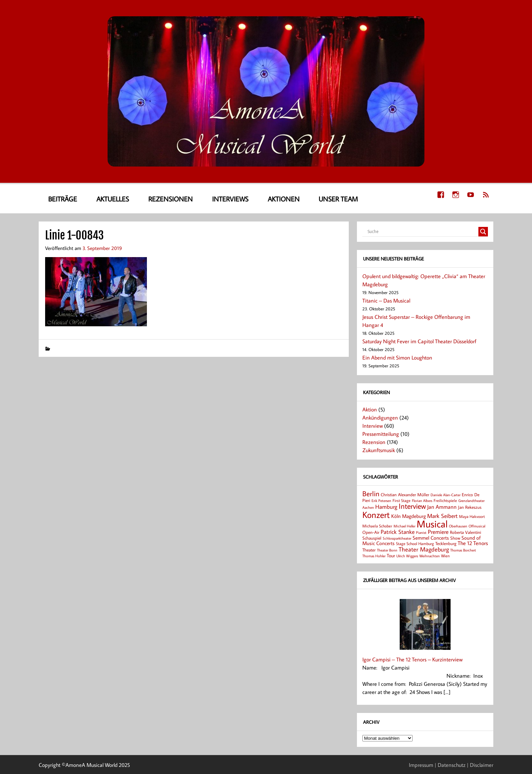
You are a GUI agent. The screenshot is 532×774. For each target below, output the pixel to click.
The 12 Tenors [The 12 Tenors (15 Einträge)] (473, 543)
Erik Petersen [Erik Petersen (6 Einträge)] (381, 501)
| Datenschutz (450, 765)
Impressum (421, 765)
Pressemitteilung (381, 434)
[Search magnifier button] (483, 232)
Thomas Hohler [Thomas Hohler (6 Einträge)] (374, 556)
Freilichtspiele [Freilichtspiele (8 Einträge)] (445, 500)
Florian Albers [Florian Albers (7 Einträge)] (422, 500)
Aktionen (284, 199)
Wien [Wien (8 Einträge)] (445, 556)
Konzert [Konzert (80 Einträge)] (376, 515)
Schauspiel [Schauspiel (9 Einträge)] (372, 538)
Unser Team (338, 199)
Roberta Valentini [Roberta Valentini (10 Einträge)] (465, 532)
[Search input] (422, 232)
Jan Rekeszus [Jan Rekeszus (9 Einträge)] (470, 507)
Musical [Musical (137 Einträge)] (432, 524)
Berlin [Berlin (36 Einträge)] (371, 494)
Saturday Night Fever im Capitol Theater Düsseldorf (419, 341)
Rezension (374, 442)
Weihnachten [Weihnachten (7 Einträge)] (430, 556)
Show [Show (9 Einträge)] (455, 538)
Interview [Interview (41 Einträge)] (412, 506)
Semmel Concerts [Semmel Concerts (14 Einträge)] (431, 538)
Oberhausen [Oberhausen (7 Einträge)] (458, 526)
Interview (373, 426)
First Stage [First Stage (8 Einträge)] (402, 500)
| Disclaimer (480, 765)
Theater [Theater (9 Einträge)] (369, 550)
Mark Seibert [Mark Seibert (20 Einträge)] (442, 516)
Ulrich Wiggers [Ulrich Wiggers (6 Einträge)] (407, 556)
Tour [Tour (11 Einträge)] (391, 556)
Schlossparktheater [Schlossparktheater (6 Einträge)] (397, 538)
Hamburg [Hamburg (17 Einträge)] (386, 507)
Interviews (230, 199)
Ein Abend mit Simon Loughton (397, 357)
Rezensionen (170, 199)
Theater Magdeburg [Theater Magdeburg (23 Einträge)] (424, 549)
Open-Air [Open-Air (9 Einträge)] (371, 532)
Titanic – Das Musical (386, 301)
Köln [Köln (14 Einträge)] (396, 516)
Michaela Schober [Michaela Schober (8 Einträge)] (377, 526)
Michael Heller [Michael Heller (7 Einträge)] (404, 526)
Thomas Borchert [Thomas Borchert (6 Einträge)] (463, 550)
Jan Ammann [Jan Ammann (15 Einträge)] (442, 507)
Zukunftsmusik (379, 450)
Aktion (370, 409)
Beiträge (63, 199)
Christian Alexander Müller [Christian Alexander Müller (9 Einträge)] (405, 495)
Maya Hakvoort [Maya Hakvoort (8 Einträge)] (472, 516)
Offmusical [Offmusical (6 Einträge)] (477, 526)
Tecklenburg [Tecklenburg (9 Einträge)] (446, 543)
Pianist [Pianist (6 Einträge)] (421, 533)
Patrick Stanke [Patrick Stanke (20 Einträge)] (398, 532)
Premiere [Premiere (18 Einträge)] (438, 532)
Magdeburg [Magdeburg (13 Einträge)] (414, 516)
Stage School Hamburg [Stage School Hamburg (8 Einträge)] (415, 544)
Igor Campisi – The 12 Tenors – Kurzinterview (412, 659)
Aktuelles (113, 199)
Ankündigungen (380, 418)
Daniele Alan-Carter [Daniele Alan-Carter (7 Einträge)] (445, 495)
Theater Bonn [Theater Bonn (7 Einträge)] (387, 550)
